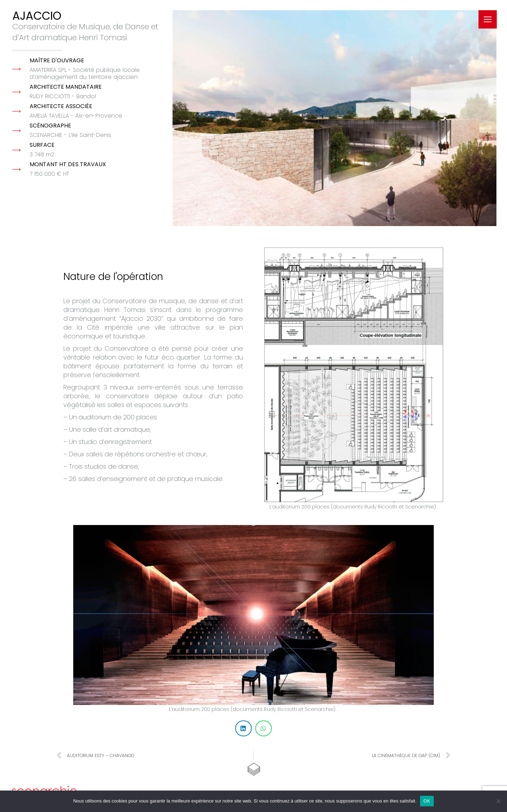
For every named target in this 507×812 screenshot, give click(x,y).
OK (427, 801)
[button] (243, 728)
